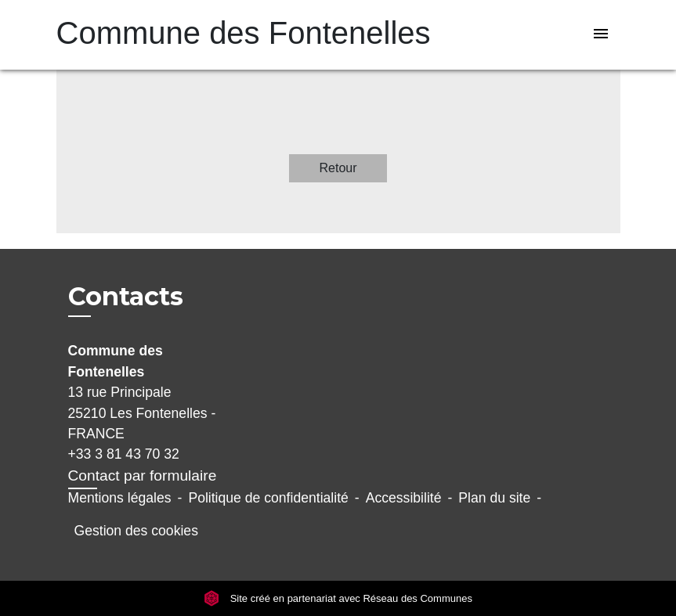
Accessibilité (404, 498)
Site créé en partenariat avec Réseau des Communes (338, 598)
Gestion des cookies (136, 531)
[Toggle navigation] (601, 35)
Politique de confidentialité (268, 498)
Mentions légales (120, 498)
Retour (338, 168)
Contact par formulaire (143, 476)
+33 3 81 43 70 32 (124, 454)
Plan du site (494, 498)
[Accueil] (154, 35)
